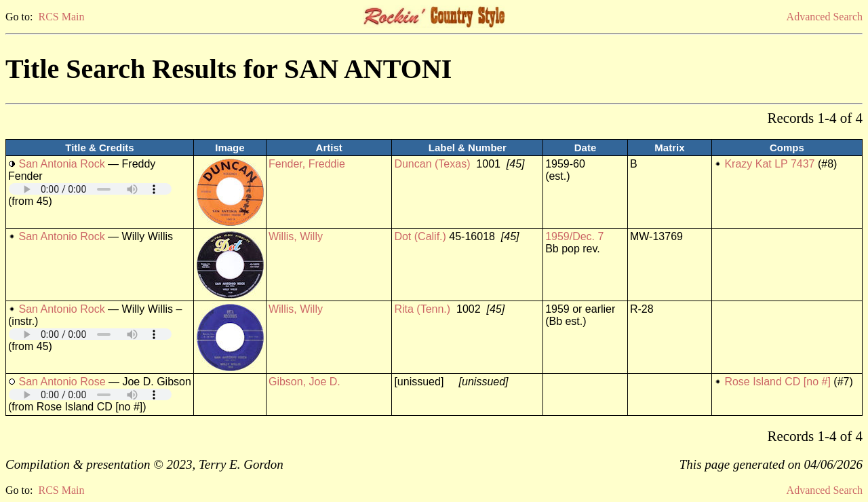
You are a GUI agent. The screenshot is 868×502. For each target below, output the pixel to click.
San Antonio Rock (61, 236)
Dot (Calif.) (420, 236)
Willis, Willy (296, 236)
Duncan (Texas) (432, 164)
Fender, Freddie (307, 164)
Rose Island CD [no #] (777, 382)
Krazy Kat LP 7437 (769, 164)
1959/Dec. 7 (574, 236)
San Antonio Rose (62, 382)
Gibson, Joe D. (304, 382)
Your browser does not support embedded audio (90, 189)
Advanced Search (825, 17)
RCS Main (61, 17)
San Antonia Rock (61, 164)
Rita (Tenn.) (422, 309)
